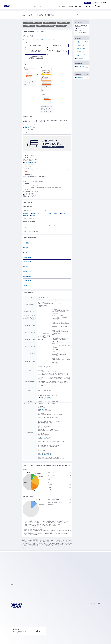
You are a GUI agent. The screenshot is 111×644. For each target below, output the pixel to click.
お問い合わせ (87, 3)
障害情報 (25, 228)
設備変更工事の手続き (80, 67)
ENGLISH (95, 3)
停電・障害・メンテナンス (50, 23)
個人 (103, 6)
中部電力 (48, 213)
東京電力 (41, 213)
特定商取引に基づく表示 (29, 26)
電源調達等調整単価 (61, 26)
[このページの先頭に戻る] (95, 603)
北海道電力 (26, 213)
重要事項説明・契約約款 (63, 23)
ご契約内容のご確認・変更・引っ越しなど (32, 23)
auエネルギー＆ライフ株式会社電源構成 (45, 26)
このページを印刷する (82, 15)
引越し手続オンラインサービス (82, 77)
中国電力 (26, 216)
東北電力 (34, 213)
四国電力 (33, 216)
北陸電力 (55, 213)
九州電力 (40, 216)
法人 (106, 6)
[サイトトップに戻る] (8, 5)
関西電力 (63, 213)
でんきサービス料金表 (43, 368)
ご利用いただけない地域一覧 (45, 397)
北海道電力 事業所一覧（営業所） (45, 455)
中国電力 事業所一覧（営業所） (44, 437)
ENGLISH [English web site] (98, 635)
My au (43, 40)
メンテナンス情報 (27, 230)
